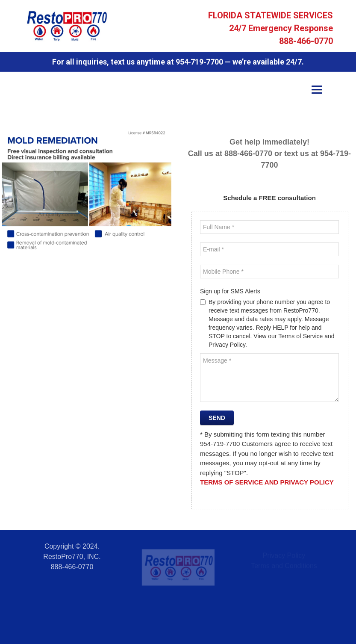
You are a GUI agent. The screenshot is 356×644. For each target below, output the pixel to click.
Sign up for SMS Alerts (230, 291)
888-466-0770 (306, 42)
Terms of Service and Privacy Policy (267, 482)
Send (217, 418)
